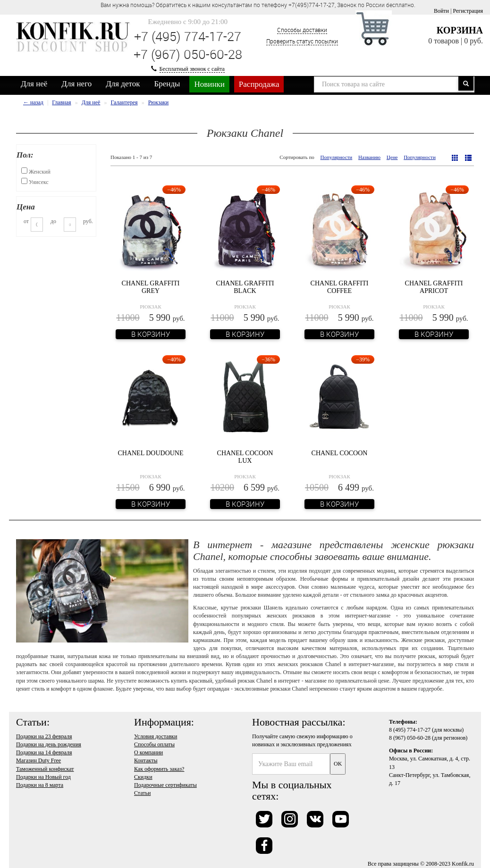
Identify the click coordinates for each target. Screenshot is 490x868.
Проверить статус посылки (302, 41)
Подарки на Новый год (43, 777)
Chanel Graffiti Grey (151, 287)
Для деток (123, 84)
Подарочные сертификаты (165, 785)
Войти (441, 11)
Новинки (209, 84)
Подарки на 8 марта (40, 785)
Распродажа (259, 84)
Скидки (143, 777)
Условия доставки (156, 736)
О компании (148, 752)
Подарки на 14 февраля (44, 752)
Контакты (146, 760)
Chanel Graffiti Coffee (340, 287)
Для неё (34, 84)
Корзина (460, 30)
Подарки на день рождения (49, 744)
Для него (76, 84)
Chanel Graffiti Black (245, 287)
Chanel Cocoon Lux (245, 457)
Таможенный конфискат (45, 769)
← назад (33, 102)
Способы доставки (302, 30)
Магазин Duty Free (38, 760)
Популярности (337, 157)
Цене (392, 157)
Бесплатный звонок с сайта (192, 69)
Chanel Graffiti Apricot (434, 287)
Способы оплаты (154, 744)
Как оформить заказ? (159, 769)
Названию (369, 157)
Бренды (167, 84)
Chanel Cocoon (340, 453)
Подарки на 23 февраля (44, 736)
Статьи (142, 793)
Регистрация (468, 11)
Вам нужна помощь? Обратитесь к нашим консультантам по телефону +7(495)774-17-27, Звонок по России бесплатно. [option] (258, 5)
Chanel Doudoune (150, 453)
